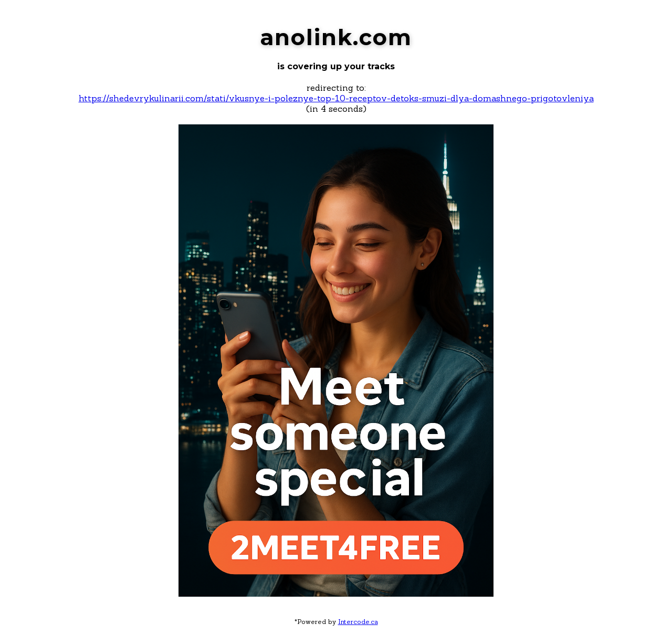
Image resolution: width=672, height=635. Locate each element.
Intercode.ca (358, 622)
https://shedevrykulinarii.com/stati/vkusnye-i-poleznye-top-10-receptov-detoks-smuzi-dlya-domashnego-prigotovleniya (336, 98)
